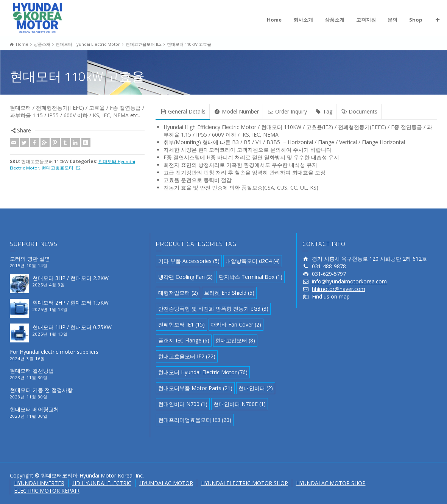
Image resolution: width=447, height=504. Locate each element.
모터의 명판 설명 (30, 259)
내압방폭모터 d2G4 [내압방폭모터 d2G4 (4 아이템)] (253, 261)
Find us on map (331, 296)
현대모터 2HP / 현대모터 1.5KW (71, 303)
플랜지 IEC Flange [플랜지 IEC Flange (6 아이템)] (184, 340)
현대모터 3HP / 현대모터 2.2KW (71, 278)
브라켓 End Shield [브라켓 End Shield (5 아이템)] (229, 293)
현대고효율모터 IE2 (61, 168)
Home (274, 20)
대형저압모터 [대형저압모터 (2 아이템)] (178, 293)
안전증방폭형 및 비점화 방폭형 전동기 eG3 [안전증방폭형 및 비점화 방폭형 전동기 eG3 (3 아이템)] (213, 309)
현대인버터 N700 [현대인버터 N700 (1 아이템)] (183, 404)
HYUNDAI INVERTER (39, 483)
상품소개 (335, 20)
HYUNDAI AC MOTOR (166, 483)
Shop (416, 20)
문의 (392, 20)
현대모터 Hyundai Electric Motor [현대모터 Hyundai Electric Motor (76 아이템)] (203, 372)
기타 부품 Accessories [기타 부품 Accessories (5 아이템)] (189, 261)
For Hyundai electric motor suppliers (54, 352)
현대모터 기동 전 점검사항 (41, 390)
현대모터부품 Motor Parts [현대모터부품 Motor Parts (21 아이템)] (195, 388)
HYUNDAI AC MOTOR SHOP (331, 483)
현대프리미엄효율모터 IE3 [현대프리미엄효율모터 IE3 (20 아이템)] (195, 420)
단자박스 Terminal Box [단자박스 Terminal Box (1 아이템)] (251, 277)
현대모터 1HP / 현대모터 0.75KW (72, 327)
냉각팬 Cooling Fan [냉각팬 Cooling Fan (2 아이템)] (185, 277)
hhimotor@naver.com (339, 289)
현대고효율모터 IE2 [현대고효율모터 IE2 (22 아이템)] (187, 356)
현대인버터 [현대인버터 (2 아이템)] (256, 388)
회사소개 (303, 20)
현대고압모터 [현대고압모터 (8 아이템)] (235, 340)
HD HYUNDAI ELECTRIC (102, 483)
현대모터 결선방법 (32, 371)
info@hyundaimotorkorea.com (349, 281)
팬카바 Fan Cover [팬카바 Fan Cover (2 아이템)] (236, 324)
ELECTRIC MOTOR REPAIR (47, 491)
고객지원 (366, 20)
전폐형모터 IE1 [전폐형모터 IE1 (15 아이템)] (181, 324)
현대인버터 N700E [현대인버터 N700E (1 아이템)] (240, 404)
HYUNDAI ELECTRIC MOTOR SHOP (245, 483)
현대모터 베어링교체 (34, 409)
